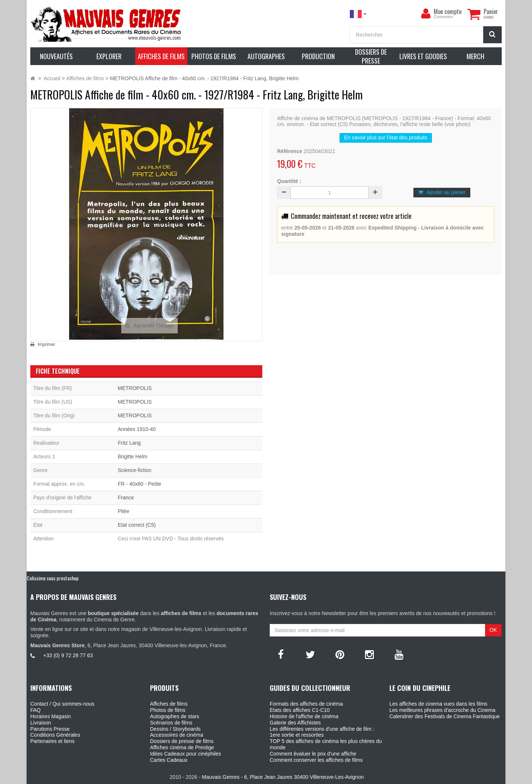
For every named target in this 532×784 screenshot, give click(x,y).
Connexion (443, 17)
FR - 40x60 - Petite (140, 484)
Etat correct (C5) (137, 525)
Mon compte (448, 11)
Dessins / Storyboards (175, 729)
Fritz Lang (129, 443)
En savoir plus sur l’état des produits (386, 138)
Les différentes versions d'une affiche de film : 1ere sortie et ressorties (322, 732)
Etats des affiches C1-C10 (300, 710)
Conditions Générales (55, 735)
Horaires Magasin (51, 716)
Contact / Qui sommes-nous (62, 704)
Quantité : (289, 181)
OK (493, 630)
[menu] (426, 14)
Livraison (41, 723)
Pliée (124, 511)
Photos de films (168, 710)
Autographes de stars (175, 716)
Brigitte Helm (133, 457)
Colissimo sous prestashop (53, 578)
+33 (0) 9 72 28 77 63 (68, 655)
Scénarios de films (171, 723)
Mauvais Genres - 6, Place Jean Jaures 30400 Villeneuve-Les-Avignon (283, 777)
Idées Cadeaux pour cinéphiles (185, 754)
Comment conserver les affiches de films (316, 760)
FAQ (35, 710)
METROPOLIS (135, 388)
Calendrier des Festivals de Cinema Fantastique (445, 716)
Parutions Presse (50, 729)
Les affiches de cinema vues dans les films (438, 704)
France (126, 498)
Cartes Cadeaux (169, 760)
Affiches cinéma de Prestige (182, 747)
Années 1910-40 (137, 429)
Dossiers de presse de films (182, 741)
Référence (290, 151)
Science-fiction (135, 470)
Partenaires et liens (52, 741)
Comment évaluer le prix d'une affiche (313, 754)
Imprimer (46, 345)
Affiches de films (169, 704)
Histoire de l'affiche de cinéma (304, 716)
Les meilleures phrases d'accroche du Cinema (442, 710)
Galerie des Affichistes (295, 723)
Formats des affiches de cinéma (306, 704)
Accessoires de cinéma (177, 735)
